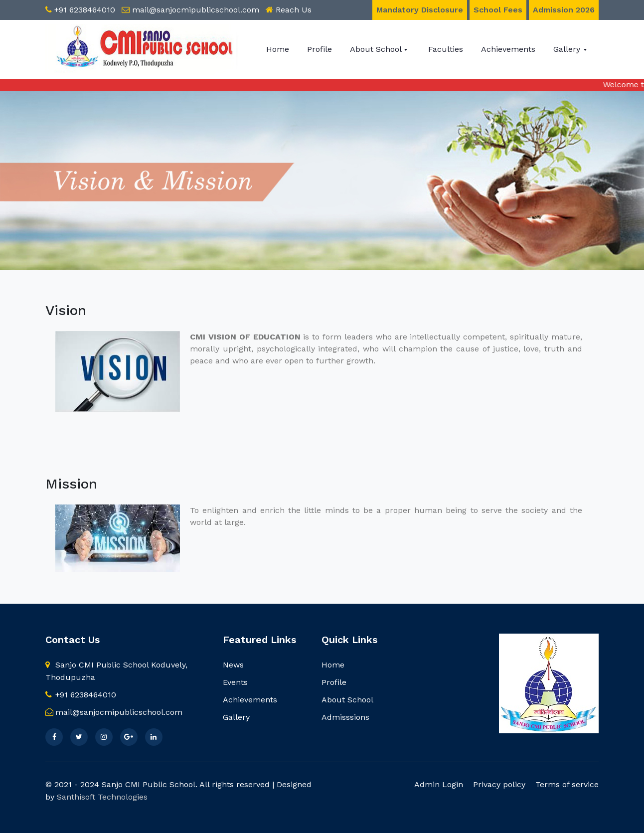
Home (278, 49)
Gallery (568, 49)
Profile (320, 49)
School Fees (498, 10)
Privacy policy (499, 784)
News (233, 665)
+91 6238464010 (85, 10)
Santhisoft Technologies (102, 797)
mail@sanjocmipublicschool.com (196, 10)
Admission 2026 (564, 10)
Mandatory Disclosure (420, 10)
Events (235, 682)
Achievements (508, 49)
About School (377, 49)
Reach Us (294, 10)
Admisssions (345, 717)
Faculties (446, 49)
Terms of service (567, 784)
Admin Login (439, 784)
